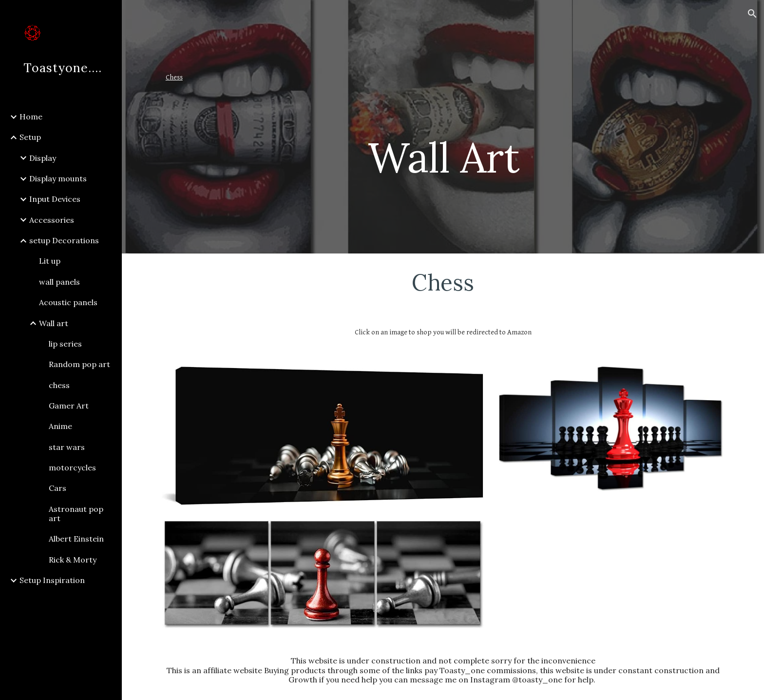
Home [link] (31, 117)
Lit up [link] (50, 261)
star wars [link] (67, 447)
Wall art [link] (54, 323)
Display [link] (43, 158)
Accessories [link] (52, 220)
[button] (752, 14)
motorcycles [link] (72, 467)
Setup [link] (30, 137)
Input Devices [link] (55, 199)
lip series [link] (65, 344)
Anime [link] (60, 426)
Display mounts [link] (58, 178)
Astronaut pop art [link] (76, 514)
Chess (174, 77)
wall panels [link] (59, 282)
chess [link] (59, 385)
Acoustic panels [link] (68, 302)
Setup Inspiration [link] (52, 580)
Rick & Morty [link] (73, 560)
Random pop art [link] (79, 364)
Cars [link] (57, 488)
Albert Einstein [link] (76, 539)
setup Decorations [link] (64, 240)
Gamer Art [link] (69, 406)
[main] (539, 127)
